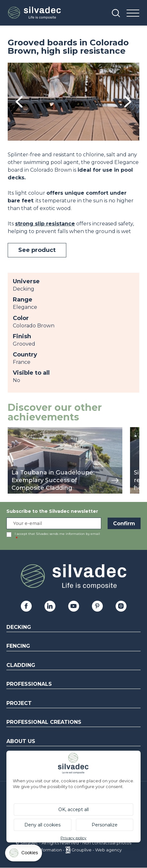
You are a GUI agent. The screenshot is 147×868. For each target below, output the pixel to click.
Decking (19, 627)
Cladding (21, 665)
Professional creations (44, 722)
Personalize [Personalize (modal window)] (105, 825)
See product (37, 250)
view (13, 430)
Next (128, 102)
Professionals (29, 684)
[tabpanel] (73, 102)
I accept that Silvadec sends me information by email (57, 534)
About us (21, 741)
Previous (19, 102)
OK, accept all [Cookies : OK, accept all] (73, 809)
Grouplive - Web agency (97, 850)
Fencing (18, 646)
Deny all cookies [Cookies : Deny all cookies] (42, 825)
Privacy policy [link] (73, 838)
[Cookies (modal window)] (24, 854)
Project (19, 703)
